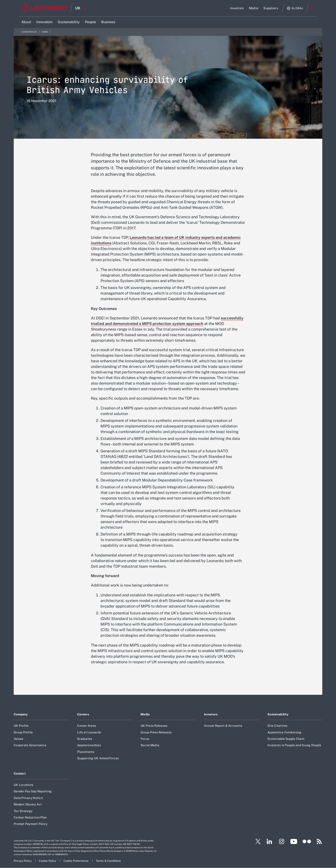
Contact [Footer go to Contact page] (20, 773)
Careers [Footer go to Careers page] (83, 714)
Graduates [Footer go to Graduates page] (85, 739)
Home (45, 32)
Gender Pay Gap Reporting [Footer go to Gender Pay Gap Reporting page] (33, 791)
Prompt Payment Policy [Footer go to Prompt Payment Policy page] (31, 824)
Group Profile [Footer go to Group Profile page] (23, 732)
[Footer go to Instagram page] (282, 841)
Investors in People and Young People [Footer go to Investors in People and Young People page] (294, 745)
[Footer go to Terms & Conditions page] (108, 861)
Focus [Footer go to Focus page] (145, 739)
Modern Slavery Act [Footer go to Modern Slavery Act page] (28, 804)
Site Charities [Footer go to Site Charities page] (277, 726)
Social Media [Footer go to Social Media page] (150, 745)
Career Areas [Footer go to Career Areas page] (87, 726)
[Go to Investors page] (237, 8)
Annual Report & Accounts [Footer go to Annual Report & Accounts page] (223, 726)
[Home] (44, 8)
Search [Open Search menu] (313, 8)
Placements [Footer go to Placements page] (86, 752)
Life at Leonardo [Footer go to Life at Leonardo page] (89, 732)
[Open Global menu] (295, 8)
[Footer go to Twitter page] (256, 841)
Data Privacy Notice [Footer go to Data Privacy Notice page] (28, 798)
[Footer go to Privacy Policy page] (23, 861)
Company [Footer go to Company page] (21, 714)
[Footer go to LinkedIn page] (269, 841)
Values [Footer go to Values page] (19, 739)
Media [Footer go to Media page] (145, 714)
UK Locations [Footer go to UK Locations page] (23, 785)
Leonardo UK (29, 32)
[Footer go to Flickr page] (307, 841)
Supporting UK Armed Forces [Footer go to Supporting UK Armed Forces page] (98, 758)
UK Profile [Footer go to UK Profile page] (21, 726)
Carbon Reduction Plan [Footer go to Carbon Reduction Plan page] (30, 817)
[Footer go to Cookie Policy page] (48, 861)
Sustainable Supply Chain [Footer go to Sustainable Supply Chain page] (286, 739)
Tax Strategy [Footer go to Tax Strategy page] (23, 811)
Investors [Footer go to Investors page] (211, 714)
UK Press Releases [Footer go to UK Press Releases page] (154, 726)
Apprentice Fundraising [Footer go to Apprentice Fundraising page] (284, 732)
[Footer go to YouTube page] (294, 841)
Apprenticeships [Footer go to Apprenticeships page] (89, 745)
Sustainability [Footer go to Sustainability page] (278, 714)
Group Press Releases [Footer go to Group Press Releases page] (156, 732)
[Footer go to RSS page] (319, 841)
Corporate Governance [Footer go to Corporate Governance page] (30, 745)
